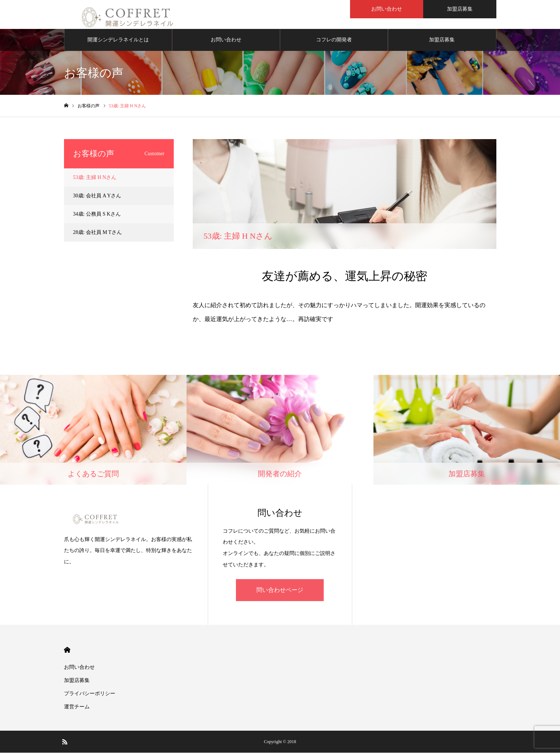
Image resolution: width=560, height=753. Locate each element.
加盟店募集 (442, 40)
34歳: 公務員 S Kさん (97, 214)
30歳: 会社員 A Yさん (97, 196)
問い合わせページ (280, 590)
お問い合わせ (226, 40)
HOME (67, 650)
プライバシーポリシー (90, 694)
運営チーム (77, 707)
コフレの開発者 (334, 40)
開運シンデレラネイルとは (118, 40)
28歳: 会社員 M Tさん (97, 233)
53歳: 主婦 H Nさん (95, 178)
